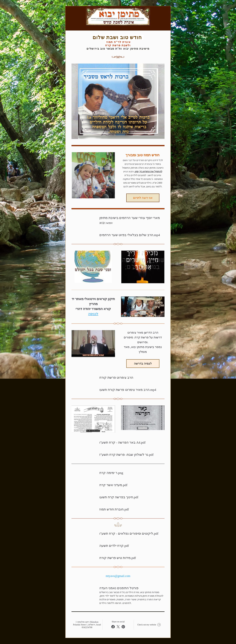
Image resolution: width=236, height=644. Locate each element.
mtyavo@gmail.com (118, 576)
